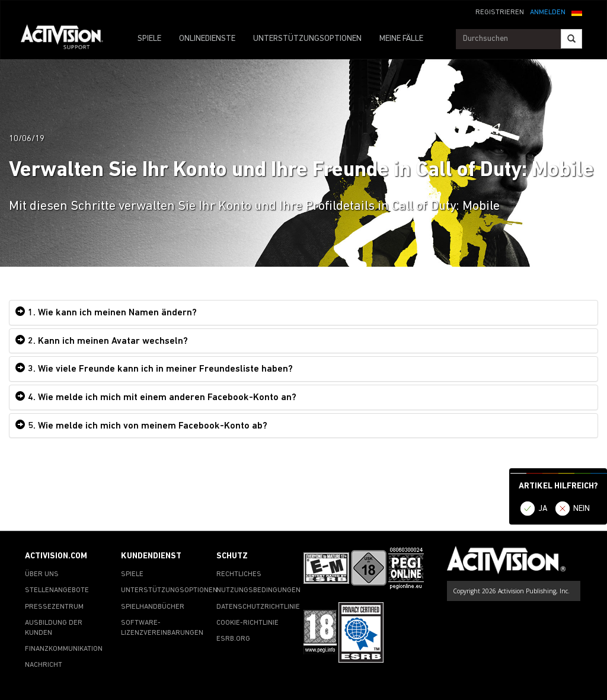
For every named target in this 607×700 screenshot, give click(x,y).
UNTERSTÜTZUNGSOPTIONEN (307, 39)
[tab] (303, 313)
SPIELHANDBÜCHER (153, 607)
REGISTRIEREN (500, 12)
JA (543, 509)
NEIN (582, 509)
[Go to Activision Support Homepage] (68, 39)
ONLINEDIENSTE (207, 39)
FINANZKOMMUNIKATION (64, 649)
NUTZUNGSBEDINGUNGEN (258, 590)
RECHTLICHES (239, 574)
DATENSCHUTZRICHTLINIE (258, 607)
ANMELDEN (548, 12)
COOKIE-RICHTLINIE (247, 623)
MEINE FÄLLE (401, 39)
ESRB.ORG (233, 639)
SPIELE (149, 39)
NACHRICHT (44, 665)
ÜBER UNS (42, 574)
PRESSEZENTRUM (54, 607)
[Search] (571, 39)
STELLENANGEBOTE (57, 590)
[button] (577, 11)
